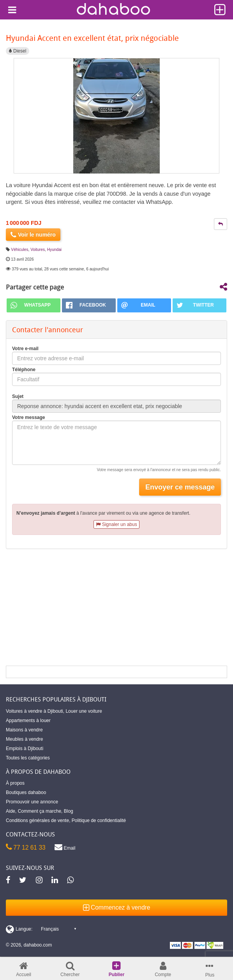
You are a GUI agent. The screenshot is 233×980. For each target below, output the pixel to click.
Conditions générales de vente (37, 820)
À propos (15, 783)
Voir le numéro (33, 235)
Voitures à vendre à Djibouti (34, 711)
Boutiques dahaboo (26, 792)
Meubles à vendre (24, 739)
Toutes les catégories (28, 758)
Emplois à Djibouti (25, 749)
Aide (11, 811)
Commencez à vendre (117, 907)
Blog (69, 811)
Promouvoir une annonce (32, 802)
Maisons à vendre (24, 730)
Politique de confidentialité (99, 820)
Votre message (29, 417)
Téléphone (24, 370)
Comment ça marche (40, 811)
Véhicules (19, 250)
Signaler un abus (116, 524)
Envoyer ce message (180, 487)
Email (65, 847)
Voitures (38, 250)
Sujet (18, 396)
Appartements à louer (28, 721)
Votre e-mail (25, 349)
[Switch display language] (41, 929)
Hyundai (54, 250)
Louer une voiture (84, 711)
